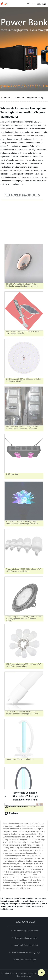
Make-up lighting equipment (26, 945)
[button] (28, 4)
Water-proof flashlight (21, 906)
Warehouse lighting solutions (26, 931)
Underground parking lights (26, 938)
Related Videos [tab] (15, 807)
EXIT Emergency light (10, 898)
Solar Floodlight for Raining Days (26, 952)
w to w (40, 901)
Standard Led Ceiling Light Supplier (21, 901)
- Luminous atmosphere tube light (29, 98)
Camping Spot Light (9, 904)
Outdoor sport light (27, 904)
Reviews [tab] (12, 813)
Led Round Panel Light (26, 960)
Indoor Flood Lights (28, 898)
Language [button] (41, 4)
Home (7, 98)
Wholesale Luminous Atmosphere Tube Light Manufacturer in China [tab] (22, 796)
